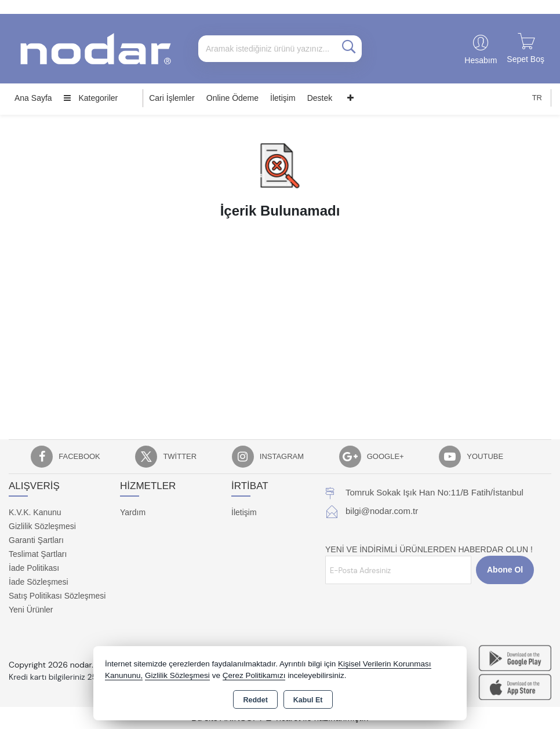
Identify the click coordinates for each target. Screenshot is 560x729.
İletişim (283, 98)
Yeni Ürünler (31, 610)
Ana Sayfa (33, 98)
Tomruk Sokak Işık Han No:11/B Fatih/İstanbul (434, 492)
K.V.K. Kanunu (35, 512)
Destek (320, 98)
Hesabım (481, 60)
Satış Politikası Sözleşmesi (57, 596)
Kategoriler (91, 98)
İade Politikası (34, 568)
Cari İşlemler (172, 98)
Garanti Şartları (36, 540)
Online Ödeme (232, 98)
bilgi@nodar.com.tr (382, 511)
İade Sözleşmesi (39, 582)
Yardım (133, 512)
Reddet (255, 700)
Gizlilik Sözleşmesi (42, 526)
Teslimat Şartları (38, 554)
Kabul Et (308, 700)
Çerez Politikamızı (254, 675)
